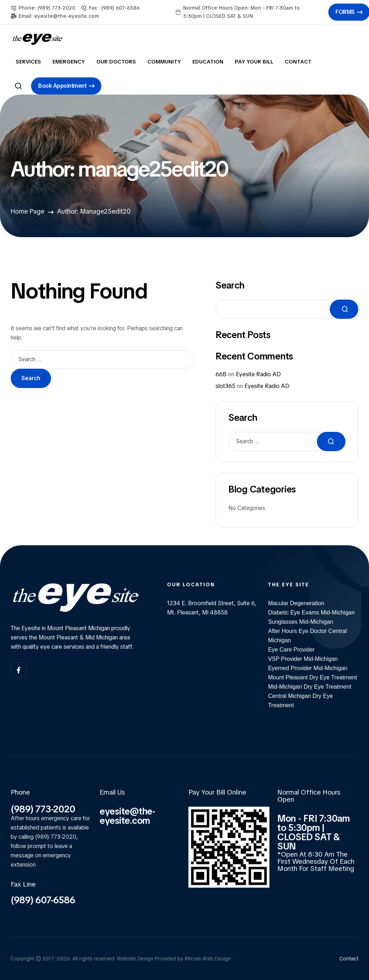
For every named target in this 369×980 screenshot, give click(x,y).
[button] (66, 86)
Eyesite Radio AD (258, 374)
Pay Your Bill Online (217, 792)
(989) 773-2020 (43, 809)
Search (230, 285)
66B (221, 374)
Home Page (27, 211)
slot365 (225, 386)
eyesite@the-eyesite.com (128, 816)
